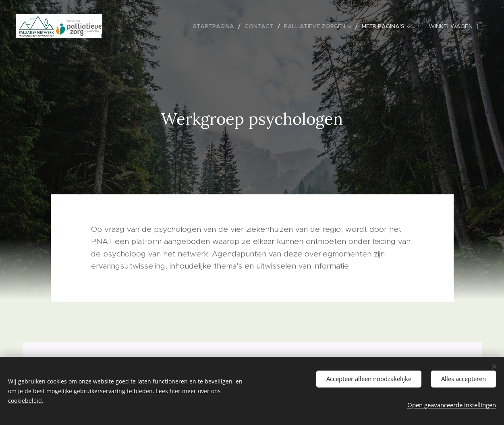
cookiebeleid (25, 401)
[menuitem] (216, 26)
